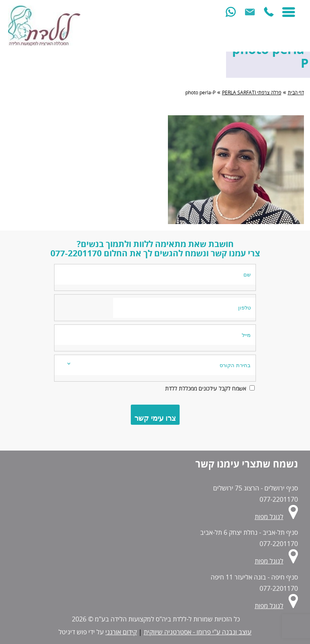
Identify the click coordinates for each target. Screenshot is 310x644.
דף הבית (296, 92)
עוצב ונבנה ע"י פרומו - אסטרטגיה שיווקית (198, 632)
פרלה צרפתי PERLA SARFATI (252, 92)
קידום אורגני (121, 632)
